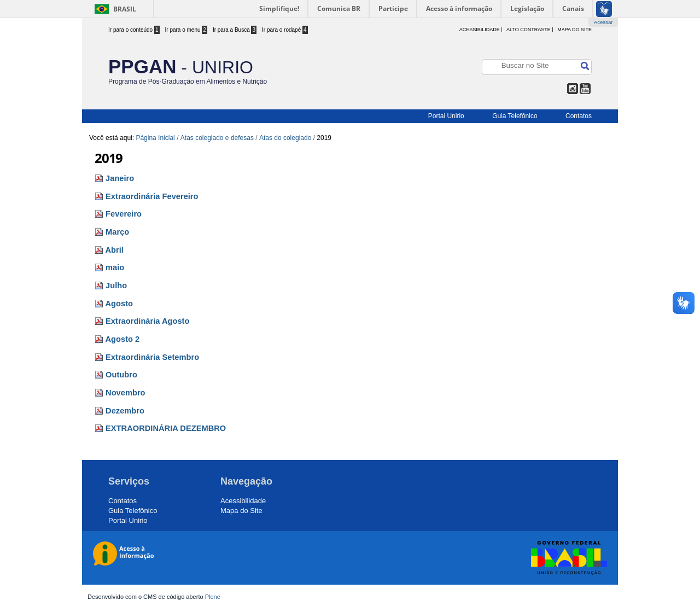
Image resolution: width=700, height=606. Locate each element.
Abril (115, 250)
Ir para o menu (186, 30)
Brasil (125, 9)
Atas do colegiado (285, 138)
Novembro (125, 393)
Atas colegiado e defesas (217, 138)
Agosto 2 (123, 339)
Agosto (119, 304)
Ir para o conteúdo (134, 30)
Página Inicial (155, 138)
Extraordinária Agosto (147, 321)
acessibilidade (480, 30)
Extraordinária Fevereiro (152, 196)
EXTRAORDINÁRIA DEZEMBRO (166, 428)
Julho (116, 285)
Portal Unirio (446, 116)
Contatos (579, 116)
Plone (213, 597)
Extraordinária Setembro (152, 357)
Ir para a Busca (235, 30)
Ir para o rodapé (285, 30)
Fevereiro (124, 214)
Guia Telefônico (515, 116)
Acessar (603, 22)
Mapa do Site (574, 30)
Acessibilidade (243, 501)
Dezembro (125, 411)
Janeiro (120, 178)
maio (115, 267)
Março (117, 232)
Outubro (121, 375)
